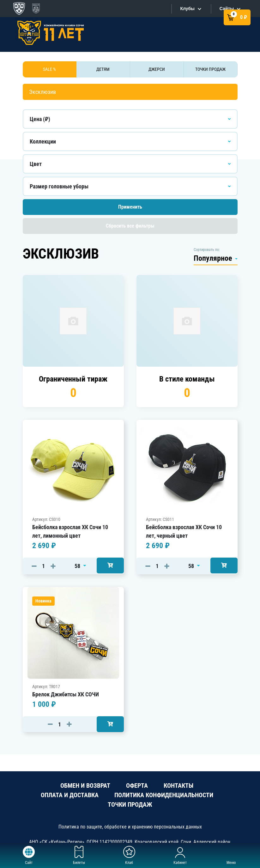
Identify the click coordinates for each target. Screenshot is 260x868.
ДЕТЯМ (103, 69)
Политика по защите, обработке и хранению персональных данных (130, 827)
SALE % (49, 69)
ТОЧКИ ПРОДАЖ (210, 69)
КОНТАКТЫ (178, 785)
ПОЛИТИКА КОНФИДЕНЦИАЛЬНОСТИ (164, 795)
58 (78, 566)
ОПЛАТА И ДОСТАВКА (70, 795)
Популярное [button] (214, 258)
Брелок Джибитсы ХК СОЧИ (66, 694)
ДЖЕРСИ (157, 69)
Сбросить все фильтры (130, 226)
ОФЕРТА (137, 785)
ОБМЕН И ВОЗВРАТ (85, 785)
